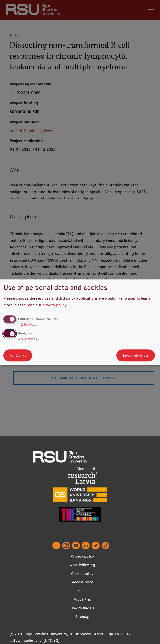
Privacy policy (82, 556)
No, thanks (18, 355)
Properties (82, 599)
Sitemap (82, 617)
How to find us (82, 608)
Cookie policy (82, 573)
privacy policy (54, 305)
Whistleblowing (82, 565)
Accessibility (82, 582)
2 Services (28, 324)
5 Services (28, 339)
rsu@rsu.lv (32, 640)
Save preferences (136, 355)
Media (82, 591)
